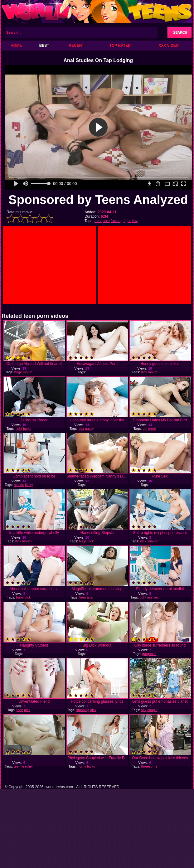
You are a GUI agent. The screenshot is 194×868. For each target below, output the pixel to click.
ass (150, 597)
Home (16, 46)
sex (81, 429)
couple (152, 710)
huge (18, 372)
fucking (117, 221)
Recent (76, 46)
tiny (135, 221)
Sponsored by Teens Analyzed (98, 200)
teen (82, 597)
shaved (153, 541)
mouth (28, 372)
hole (106, 221)
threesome (149, 766)
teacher (27, 766)
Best (44, 46)
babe (20, 597)
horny (82, 766)
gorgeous (149, 654)
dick (144, 372)
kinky (29, 485)
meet (152, 429)
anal (98, 221)
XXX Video (169, 46)
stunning (83, 710)
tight (127, 221)
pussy (89, 429)
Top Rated (120, 46)
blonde (19, 485)
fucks (27, 429)
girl (145, 429)
